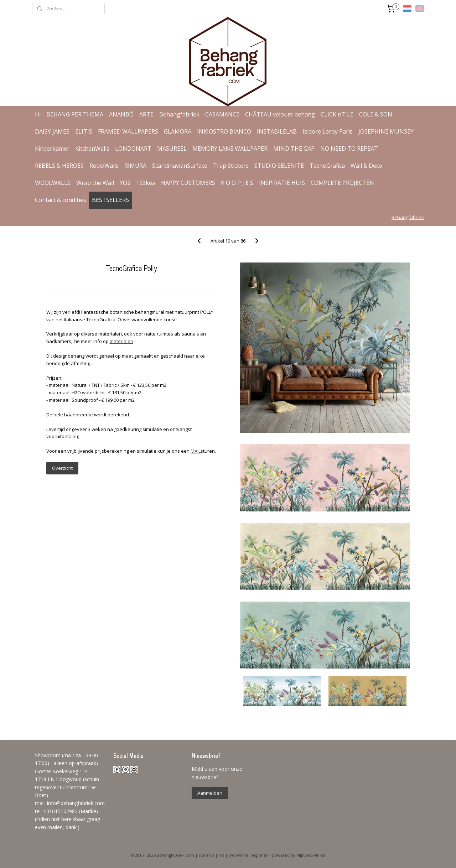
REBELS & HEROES (59, 166)
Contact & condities (61, 200)
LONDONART (133, 149)
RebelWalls (104, 166)
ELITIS (84, 131)
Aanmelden (210, 793)
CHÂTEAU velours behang (280, 114)
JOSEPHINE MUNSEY (386, 131)
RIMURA (135, 166)
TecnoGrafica (327, 166)
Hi (38, 114)
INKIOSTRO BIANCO (224, 131)
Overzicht (62, 468)
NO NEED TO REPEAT (349, 149)
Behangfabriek (179, 114)
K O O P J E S (237, 183)
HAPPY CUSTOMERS (188, 183)
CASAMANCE (222, 114)
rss (221, 855)
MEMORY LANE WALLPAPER (230, 149)
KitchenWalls (92, 149)
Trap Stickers (231, 166)
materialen (121, 341)
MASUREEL (172, 149)
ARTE (146, 114)
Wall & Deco (366, 166)
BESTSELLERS (110, 200)
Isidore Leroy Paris (328, 131)
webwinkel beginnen (249, 855)
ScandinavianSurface (180, 166)
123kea (146, 183)
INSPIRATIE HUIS (282, 183)
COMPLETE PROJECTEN (342, 183)
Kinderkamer (52, 149)
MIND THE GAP (294, 149)
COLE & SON (376, 114)
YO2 (125, 183)
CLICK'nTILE (337, 114)
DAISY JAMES (52, 131)
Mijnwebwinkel (311, 855)
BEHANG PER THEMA (75, 114)
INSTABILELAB (277, 131)
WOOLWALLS (53, 183)
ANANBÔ (121, 114)
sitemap (206, 855)
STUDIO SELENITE (279, 166)
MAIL (195, 451)
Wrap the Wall (95, 183)
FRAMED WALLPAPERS (128, 131)
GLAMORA (178, 131)
